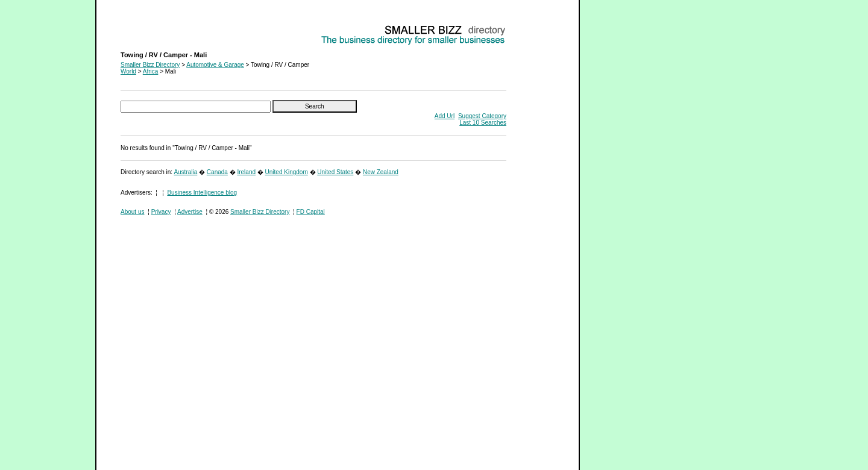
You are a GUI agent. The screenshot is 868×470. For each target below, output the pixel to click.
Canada (217, 172)
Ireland (246, 172)
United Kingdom (287, 172)
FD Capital (311, 212)
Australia (185, 172)
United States (335, 172)
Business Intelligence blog (202, 193)
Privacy (161, 212)
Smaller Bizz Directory (150, 65)
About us (132, 212)
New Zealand (381, 172)
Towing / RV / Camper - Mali (158, 27)
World (128, 71)
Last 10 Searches (483, 123)
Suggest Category (482, 116)
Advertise (190, 212)
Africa (151, 71)
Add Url (445, 116)
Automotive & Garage (215, 65)
